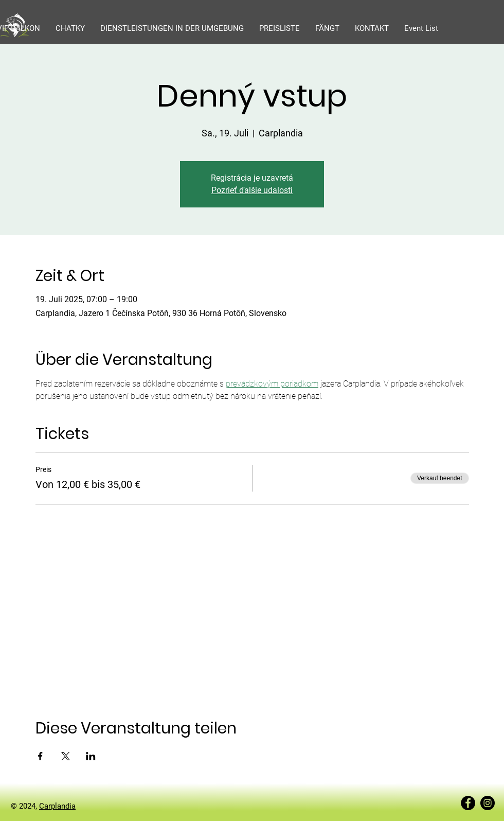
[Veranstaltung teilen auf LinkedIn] (91, 756)
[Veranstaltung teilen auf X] (66, 756)
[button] (70, 28)
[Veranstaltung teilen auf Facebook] (40, 756)
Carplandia (57, 806)
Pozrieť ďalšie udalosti (252, 190)
